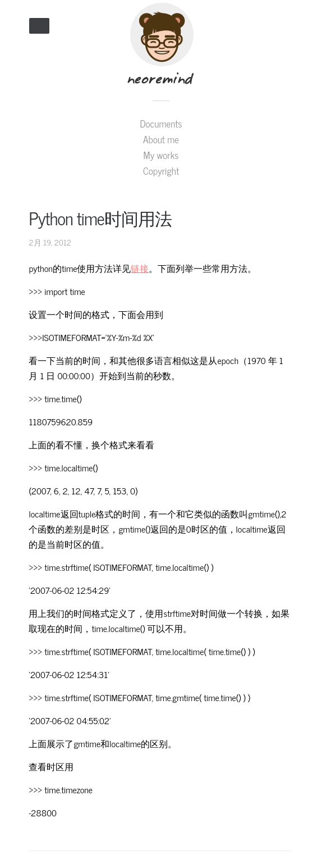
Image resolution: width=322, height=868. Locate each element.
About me (161, 139)
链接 (140, 268)
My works (161, 155)
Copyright (161, 171)
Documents (161, 124)
